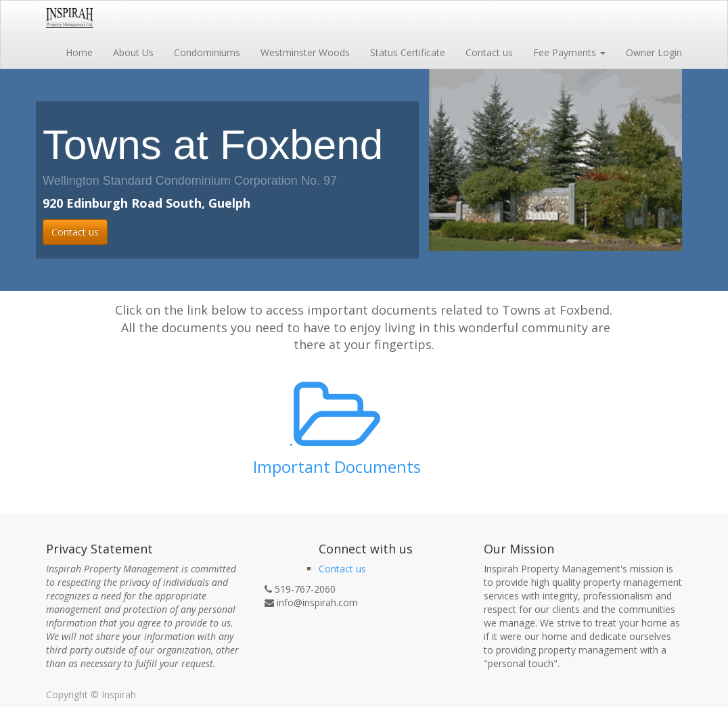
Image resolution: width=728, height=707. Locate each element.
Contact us (75, 232)
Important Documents (337, 466)
